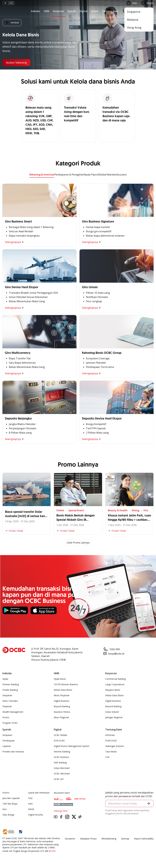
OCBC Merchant (62, 774)
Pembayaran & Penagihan (69, 175)
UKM (46, 11)
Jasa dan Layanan (11, 798)
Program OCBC (10, 723)
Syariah (72, 11)
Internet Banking (62, 752)
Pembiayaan (9, 741)
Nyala (5, 679)
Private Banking (10, 690)
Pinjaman (7, 706)
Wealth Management (13, 712)
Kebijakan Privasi (88, 839)
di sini (52, 851)
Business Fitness (62, 712)
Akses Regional (61, 717)
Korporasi (58, 11)
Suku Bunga (8, 815)
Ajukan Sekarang (17, 63)
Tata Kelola (111, 752)
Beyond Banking (62, 706)
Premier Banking (11, 684)
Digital (83, 11)
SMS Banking (60, 763)
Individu (35, 11)
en (11, 3)
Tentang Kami (110, 11)
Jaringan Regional (114, 717)
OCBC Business (61, 757)
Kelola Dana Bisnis (63, 690)
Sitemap (125, 839)
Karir (30, 804)
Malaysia (133, 20)
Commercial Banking (115, 679)
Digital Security (35, 815)
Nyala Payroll (91, 175)
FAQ (30, 798)
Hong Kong (134, 27)
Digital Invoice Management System (72, 746)
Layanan (7, 746)
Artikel (95, 11)
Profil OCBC (111, 741)
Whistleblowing (109, 839)
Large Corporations (115, 684)
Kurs (5, 809)
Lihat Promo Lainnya (78, 543)
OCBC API (59, 779)
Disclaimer (70, 839)
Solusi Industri (112, 712)
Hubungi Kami (61, 811)
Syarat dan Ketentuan (39, 793)
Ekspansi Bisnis (113, 690)
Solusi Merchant (62, 768)
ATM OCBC (59, 741)
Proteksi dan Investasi (13, 752)
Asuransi (122, 175)
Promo (6, 717)
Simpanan (7, 695)
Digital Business (62, 701)
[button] (148, 803)
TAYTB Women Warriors (66, 684)
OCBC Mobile (60, 735)
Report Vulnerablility (144, 839)
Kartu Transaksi (10, 701)
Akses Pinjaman (62, 695)
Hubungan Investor (115, 746)
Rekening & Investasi (42, 175)
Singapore (134, 12)
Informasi (110, 735)
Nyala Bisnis (60, 679)
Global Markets (108, 175)
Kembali (12, 22)
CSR (107, 757)
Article (31, 809)
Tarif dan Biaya (10, 804)
